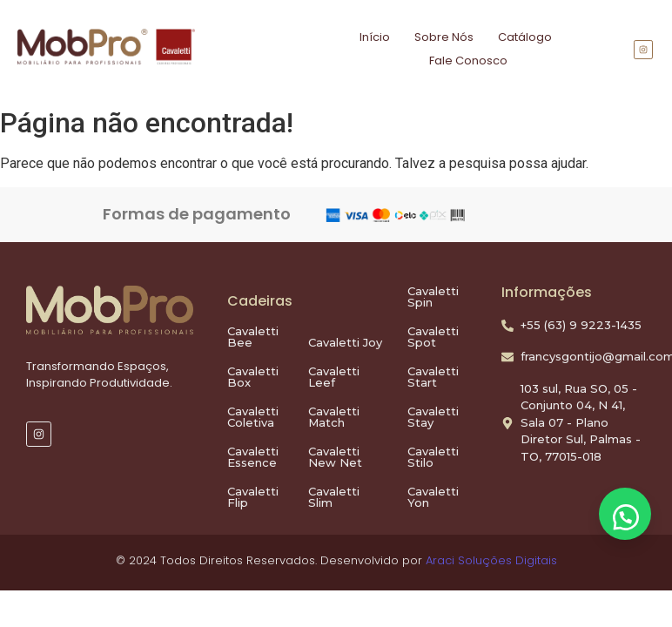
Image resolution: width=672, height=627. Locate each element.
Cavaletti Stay (433, 417)
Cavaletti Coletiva (253, 417)
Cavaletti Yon (433, 497)
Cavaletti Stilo (433, 457)
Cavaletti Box (253, 377)
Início (375, 37)
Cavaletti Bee (253, 337)
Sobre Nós (444, 37)
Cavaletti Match (334, 417)
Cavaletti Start (433, 377)
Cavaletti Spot (433, 337)
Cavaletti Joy (345, 342)
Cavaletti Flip (253, 497)
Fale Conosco (468, 61)
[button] (625, 514)
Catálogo (525, 37)
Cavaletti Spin (433, 297)
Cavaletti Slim (334, 497)
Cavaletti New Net (335, 457)
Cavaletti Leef (334, 377)
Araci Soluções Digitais (491, 560)
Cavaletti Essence (253, 457)
